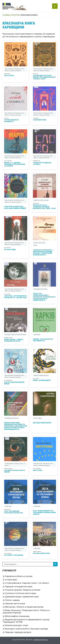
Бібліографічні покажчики (17, 616)
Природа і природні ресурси (18, 632)
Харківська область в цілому (19, 576)
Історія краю (11, 580)
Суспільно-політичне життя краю (21, 593)
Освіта (35, 245)
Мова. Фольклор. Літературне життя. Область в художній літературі (15, 70)
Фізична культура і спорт (17, 625)
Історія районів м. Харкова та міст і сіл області (27, 583)
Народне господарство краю (19, 586)
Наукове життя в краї (15, 603)
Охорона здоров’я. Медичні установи (23, 590)
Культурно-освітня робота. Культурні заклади (27, 629)
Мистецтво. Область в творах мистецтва (24, 607)
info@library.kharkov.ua (41, 640)
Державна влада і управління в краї (22, 597)
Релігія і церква (12, 600)
